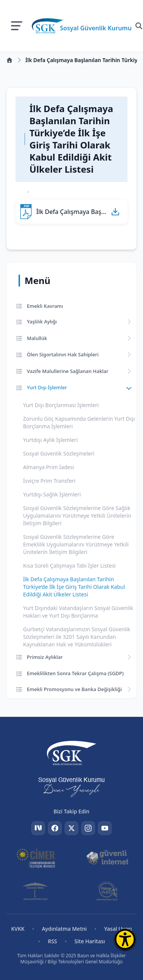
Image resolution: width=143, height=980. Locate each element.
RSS (53, 941)
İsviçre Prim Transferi (49, 481)
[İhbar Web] (107, 891)
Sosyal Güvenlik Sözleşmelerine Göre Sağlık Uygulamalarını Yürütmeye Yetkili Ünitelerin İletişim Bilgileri (77, 516)
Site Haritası (90, 941)
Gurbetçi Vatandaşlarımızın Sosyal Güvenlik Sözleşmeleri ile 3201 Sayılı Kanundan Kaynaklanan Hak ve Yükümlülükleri (77, 637)
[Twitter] (71, 828)
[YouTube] (105, 828)
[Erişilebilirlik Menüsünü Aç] (125, 939)
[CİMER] (36, 858)
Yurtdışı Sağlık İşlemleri (52, 494)
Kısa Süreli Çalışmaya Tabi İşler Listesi (69, 566)
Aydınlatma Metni (65, 929)
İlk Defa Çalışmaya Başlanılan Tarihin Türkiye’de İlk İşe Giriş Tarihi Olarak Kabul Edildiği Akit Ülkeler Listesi (74, 587)
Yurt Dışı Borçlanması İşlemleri (61, 405)
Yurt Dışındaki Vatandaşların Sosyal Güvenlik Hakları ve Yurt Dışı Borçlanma (78, 612)
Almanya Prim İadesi (49, 467)
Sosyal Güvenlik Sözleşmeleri (59, 453)
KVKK (18, 929)
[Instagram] (88, 828)
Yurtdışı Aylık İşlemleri (51, 440)
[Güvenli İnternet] (107, 858)
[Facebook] (55, 828)
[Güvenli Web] (36, 891)
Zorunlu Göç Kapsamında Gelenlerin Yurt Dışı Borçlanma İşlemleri (79, 422)
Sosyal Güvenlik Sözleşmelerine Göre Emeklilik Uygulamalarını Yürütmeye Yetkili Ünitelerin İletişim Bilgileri (76, 544)
